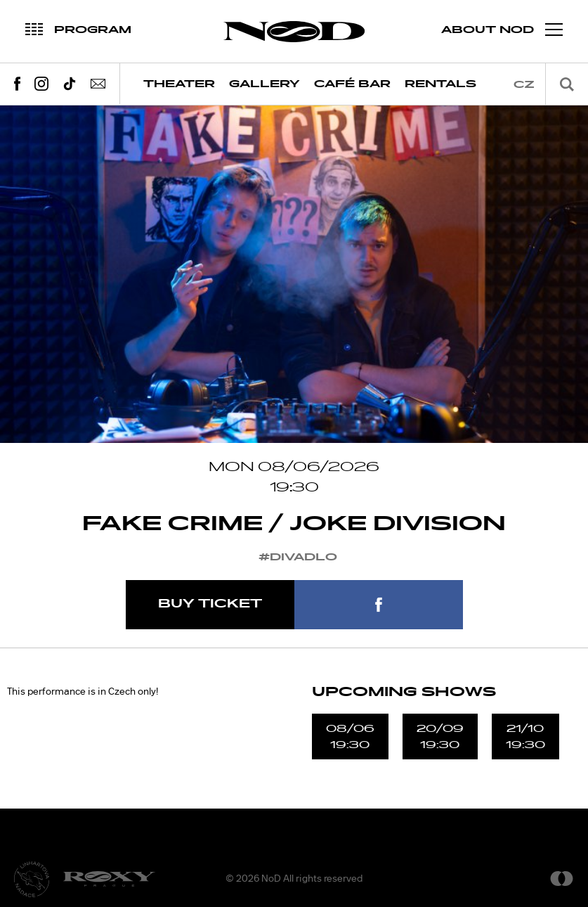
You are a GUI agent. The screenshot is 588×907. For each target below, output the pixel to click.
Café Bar (352, 84)
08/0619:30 (350, 736)
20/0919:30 (440, 736)
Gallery (264, 84)
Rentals (440, 84)
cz (524, 85)
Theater (179, 84)
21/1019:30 (525, 736)
